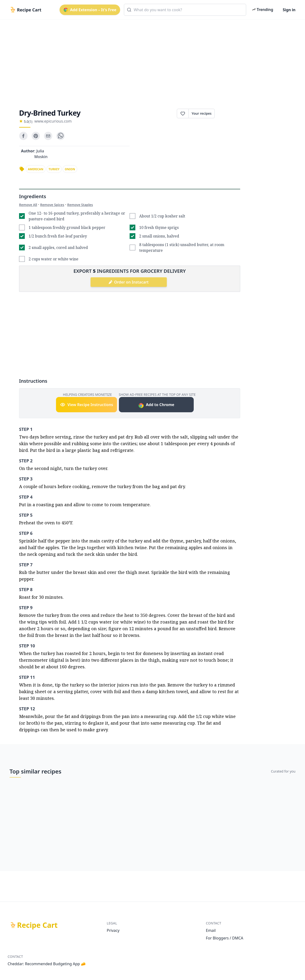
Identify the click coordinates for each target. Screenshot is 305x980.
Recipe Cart (37, 925)
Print (227, 113)
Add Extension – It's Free (90, 10)
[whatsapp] (61, 136)
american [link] (36, 169)
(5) (30, 121)
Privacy (113, 930)
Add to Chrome (156, 405)
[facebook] (23, 136)
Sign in (289, 10)
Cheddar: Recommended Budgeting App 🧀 (47, 964)
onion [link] (70, 169)
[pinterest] (36, 136)
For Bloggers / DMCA (225, 938)
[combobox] (185, 10)
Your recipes (202, 113)
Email (211, 930)
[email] (48, 136)
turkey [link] (54, 169)
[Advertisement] (151, 60)
